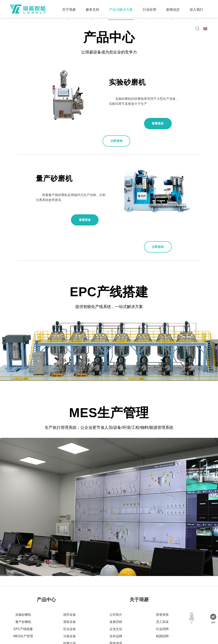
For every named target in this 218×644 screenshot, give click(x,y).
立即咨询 (126, 125)
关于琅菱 (20, 30)
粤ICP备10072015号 (168, 630)
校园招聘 (162, 597)
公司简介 (116, 575)
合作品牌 (116, 597)
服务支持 (44, 30)
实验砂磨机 (23, 575)
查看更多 (160, 125)
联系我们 (147, 624)
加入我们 (148, 30)
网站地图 (91, 624)
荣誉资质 (116, 604)
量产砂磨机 (23, 582)
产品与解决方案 (72, 30)
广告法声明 (128, 624)
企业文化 (116, 589)
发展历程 (116, 582)
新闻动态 (124, 30)
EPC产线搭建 (23, 589)
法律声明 (109, 624)
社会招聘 (162, 589)
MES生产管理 (23, 597)
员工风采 (162, 582)
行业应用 (101, 30)
